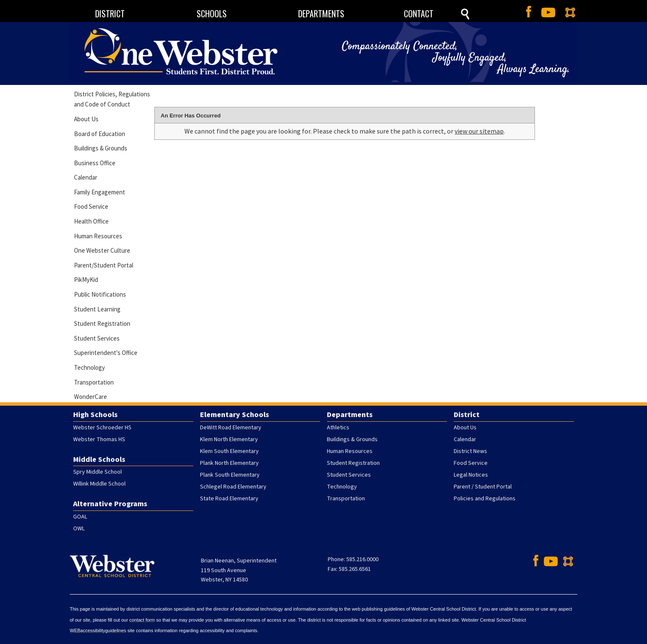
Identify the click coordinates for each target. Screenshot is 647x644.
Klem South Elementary (229, 451)
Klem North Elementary (229, 439)
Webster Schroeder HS (102, 428)
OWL (79, 529)
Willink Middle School (99, 484)
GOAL (80, 517)
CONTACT (419, 14)
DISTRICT (110, 14)
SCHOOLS (212, 14)
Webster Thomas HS (99, 439)
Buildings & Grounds (101, 148)
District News (470, 451)
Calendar (86, 177)
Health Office (91, 221)
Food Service (91, 206)
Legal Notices (471, 475)
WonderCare (90, 397)
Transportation (94, 382)
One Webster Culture (102, 250)
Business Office (95, 163)
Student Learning (97, 309)
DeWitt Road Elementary (231, 428)
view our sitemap (479, 131)
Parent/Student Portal (104, 265)
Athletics (338, 428)
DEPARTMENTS (321, 14)
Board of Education (100, 134)
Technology (89, 367)
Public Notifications (100, 294)
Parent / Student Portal (483, 487)
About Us (86, 119)
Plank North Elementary (229, 463)
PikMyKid (86, 280)
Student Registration (102, 323)
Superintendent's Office (106, 353)
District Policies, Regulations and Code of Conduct (112, 99)
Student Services (97, 338)
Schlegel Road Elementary (233, 487)
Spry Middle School (97, 472)
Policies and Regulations (485, 499)
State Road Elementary (229, 499)
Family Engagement (100, 192)
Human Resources (98, 236)
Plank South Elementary (230, 475)
